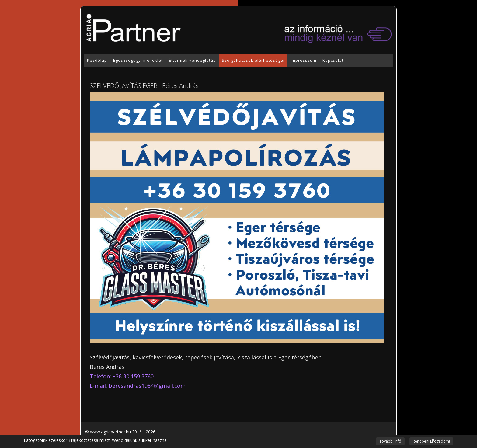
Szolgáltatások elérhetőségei (253, 60)
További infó (390, 441)
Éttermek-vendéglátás (192, 60)
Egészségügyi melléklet (138, 60)
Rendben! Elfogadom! (431, 441)
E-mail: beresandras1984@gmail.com (138, 386)
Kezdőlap (97, 60)
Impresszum (303, 60)
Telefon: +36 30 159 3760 (122, 376)
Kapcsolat (333, 60)
